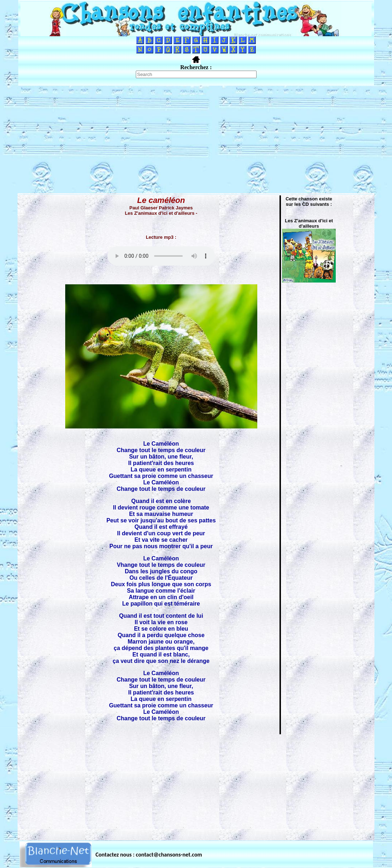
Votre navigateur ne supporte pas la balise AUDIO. (161, 256)
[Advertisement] (196, 139)
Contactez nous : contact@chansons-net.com (149, 855)
